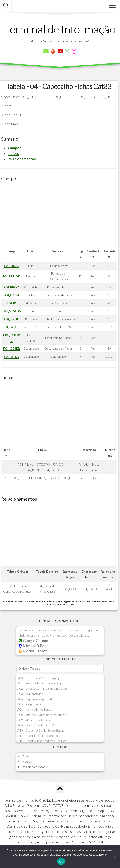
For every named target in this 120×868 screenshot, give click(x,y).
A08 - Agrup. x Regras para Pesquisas (42, 715)
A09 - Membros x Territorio (35, 720)
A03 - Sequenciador (30, 694)
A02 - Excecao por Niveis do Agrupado (42, 688)
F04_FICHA (11, 295)
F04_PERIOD (11, 276)
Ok (61, 862)
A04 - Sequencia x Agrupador (36, 699)
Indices (13, 153)
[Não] (115, 856)
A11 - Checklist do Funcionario (38, 736)
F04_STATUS (12, 311)
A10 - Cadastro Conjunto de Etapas (41, 730)
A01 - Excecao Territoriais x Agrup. (40, 683)
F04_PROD (11, 287)
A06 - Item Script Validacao (35, 709)
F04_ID (11, 303)
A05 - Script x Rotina (31, 704)
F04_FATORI (12, 327)
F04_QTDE (12, 357)
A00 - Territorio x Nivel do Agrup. (39, 678)
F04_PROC (12, 319)
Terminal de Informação (60, 29)
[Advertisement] (59, 215)
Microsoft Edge (33, 646)
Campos (14, 148)
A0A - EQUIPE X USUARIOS (36, 725)
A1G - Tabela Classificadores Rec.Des (42, 741)
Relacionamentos (22, 159)
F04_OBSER (12, 348)
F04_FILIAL (12, 266)
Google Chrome (34, 641)
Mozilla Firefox (33, 651)
